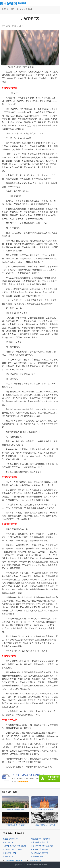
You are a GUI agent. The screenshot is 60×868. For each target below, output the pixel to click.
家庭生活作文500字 (10, 839)
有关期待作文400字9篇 (40, 849)
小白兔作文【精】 (10, 853)
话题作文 (22, 3)
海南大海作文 (8, 842)
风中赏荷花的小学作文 (40, 842)
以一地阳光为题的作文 (40, 853)
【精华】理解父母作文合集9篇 (15, 846)
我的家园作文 (8, 856)
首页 (12, 9)
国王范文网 (27, 865)
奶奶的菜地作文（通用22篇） (15, 860)
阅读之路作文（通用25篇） (41, 839)
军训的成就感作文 (38, 856)
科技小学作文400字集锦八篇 (42, 846)
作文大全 (20, 9)
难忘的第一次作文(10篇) (12, 849)
